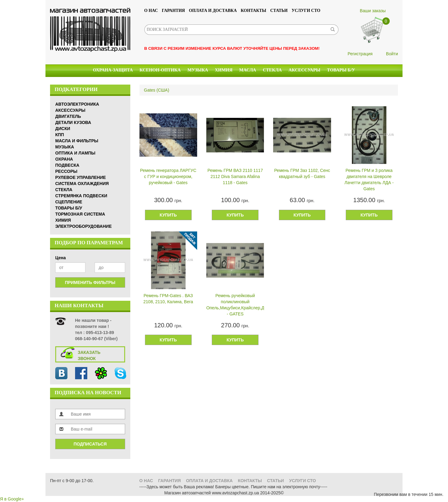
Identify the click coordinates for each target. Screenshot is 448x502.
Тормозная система (80, 214)
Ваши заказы (373, 11)
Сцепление (69, 202)
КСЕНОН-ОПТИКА (160, 70)
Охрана (64, 159)
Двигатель (68, 116)
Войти (392, 54)
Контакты (254, 11)
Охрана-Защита (113, 70)
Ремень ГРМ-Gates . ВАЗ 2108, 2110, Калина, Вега (168, 299)
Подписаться (90, 444)
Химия (224, 70)
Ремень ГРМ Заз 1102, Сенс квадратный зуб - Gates (302, 173)
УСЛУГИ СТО (306, 11)
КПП (60, 135)
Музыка (198, 70)
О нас (151, 11)
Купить (168, 215)
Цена (60, 258)
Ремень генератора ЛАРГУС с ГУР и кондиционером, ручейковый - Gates (168, 176)
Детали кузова (73, 122)
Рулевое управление (81, 177)
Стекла (272, 70)
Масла (248, 70)
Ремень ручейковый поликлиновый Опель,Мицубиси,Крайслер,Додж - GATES (235, 305)
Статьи (279, 11)
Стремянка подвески (81, 196)
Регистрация (360, 54)
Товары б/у (341, 70)
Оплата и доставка (213, 11)
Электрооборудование (83, 226)
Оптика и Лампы (75, 153)
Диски (63, 129)
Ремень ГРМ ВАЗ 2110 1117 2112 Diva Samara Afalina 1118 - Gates (235, 176)
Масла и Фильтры (77, 141)
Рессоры (66, 171)
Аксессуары (304, 70)
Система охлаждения (82, 184)
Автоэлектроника (77, 104)
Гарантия (173, 11)
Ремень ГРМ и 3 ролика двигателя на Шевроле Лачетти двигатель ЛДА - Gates (369, 180)
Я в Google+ (12, 499)
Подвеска (67, 165)
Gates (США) (157, 90)
